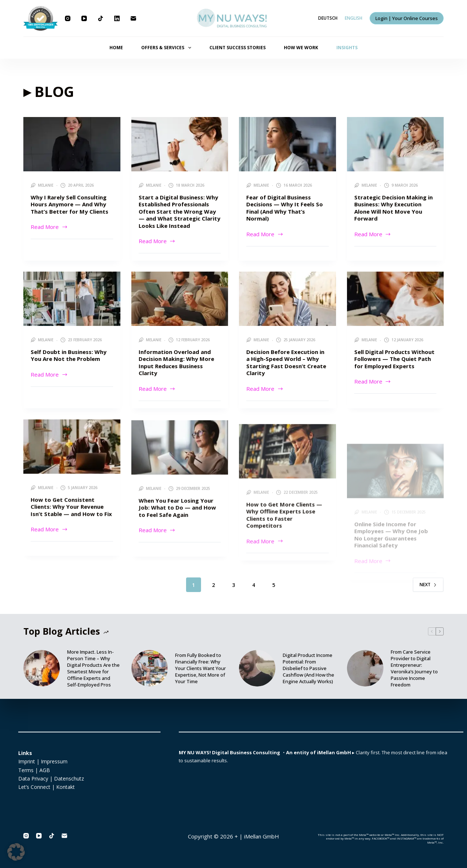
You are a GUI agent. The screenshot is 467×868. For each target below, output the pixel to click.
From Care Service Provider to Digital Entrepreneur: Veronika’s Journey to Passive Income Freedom (414, 668)
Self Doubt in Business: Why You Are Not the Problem (69, 367)
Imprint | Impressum (43, 761)
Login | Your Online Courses (407, 18)
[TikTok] (101, 18)
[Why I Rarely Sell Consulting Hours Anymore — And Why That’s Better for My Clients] (72, 144)
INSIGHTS (347, 48)
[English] (354, 18)
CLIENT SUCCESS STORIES (238, 48)
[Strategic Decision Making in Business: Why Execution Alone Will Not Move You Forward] (395, 144)
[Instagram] (68, 18)
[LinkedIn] (117, 18)
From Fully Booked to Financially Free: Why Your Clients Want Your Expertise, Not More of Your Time (200, 668)
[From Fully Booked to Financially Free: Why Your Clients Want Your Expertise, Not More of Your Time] (150, 668)
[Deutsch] (328, 18)
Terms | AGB (34, 770)
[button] (16, 852)
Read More (49, 226)
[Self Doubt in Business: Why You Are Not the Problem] (72, 310)
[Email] (133, 18)
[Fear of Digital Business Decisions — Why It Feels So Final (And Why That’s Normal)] (287, 144)
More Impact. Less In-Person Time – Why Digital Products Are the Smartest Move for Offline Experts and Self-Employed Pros (93, 668)
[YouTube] (84, 18)
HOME (116, 48)
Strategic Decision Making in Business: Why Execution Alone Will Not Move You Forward (393, 208)
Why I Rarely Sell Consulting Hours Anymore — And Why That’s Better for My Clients (70, 204)
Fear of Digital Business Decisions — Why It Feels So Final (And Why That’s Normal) (285, 208)
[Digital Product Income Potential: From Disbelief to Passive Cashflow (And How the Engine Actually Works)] (257, 668)
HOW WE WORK (301, 48)
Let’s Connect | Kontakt (47, 787)
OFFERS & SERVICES (167, 48)
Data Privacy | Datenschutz (51, 779)
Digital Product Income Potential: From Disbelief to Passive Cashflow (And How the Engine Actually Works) (308, 668)
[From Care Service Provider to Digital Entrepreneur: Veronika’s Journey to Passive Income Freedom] (365, 668)
